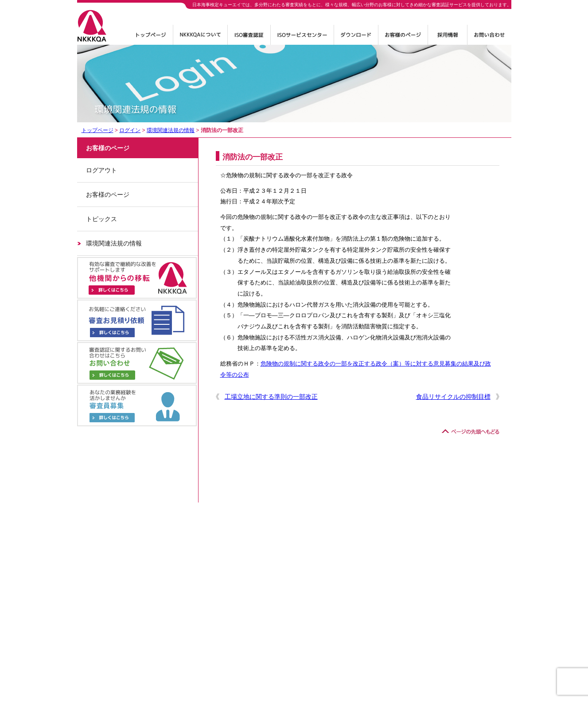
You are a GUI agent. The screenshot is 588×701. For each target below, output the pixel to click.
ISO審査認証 (249, 38)
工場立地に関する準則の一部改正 (271, 397)
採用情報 (448, 38)
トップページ (151, 38)
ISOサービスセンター (302, 38)
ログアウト (101, 170)
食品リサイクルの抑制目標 (453, 397)
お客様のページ (108, 195)
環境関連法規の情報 (171, 130)
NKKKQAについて (200, 38)
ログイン (403, 38)
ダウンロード (356, 38)
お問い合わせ (489, 38)
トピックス (101, 219)
